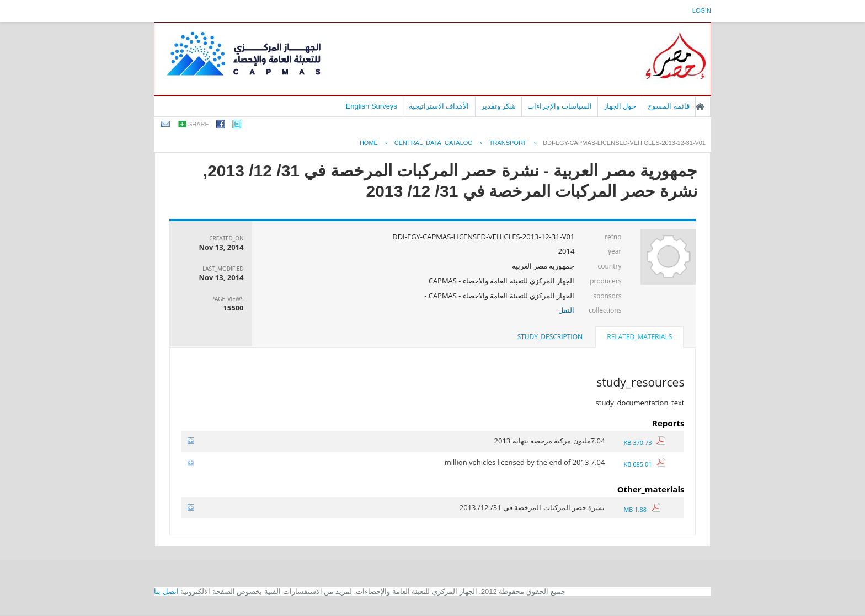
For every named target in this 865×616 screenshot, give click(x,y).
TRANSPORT (508, 143)
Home (369, 143)
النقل (566, 310)
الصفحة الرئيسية (700, 106)
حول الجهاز (620, 106)
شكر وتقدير (499, 106)
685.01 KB (644, 464)
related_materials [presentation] (639, 337)
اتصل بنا (166, 591)
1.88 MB (642, 509)
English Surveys (372, 106)
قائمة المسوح (669, 106)
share (199, 124)
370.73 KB (644, 443)
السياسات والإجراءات (560, 106)
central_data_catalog (434, 143)
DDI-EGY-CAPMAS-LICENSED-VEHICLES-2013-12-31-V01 (624, 143)
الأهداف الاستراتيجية (439, 106)
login (702, 10)
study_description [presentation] (550, 337)
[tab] (639, 338)
